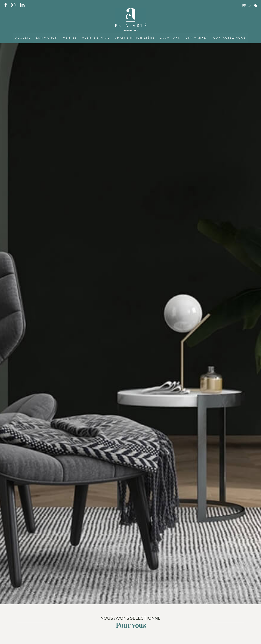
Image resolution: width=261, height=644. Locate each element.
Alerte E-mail (96, 37)
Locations (170, 37)
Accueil (22, 37)
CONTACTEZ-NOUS (230, 37)
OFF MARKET (197, 37)
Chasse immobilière (135, 37)
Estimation (46, 37)
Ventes (70, 37)
